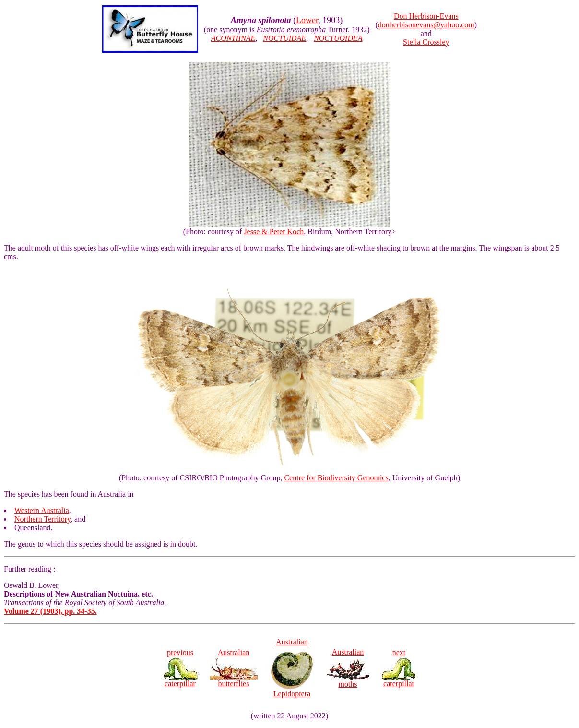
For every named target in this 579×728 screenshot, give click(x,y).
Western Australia (42, 510)
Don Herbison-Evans (426, 16)
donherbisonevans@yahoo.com (426, 25)
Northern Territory (42, 519)
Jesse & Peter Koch (274, 232)
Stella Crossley (426, 42)
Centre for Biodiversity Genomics (336, 478)
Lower (307, 20)
